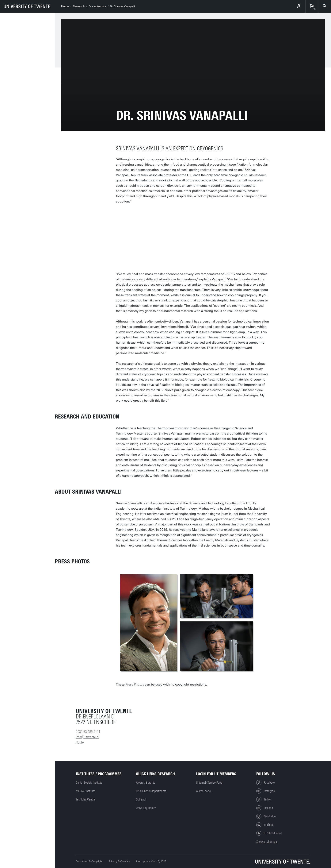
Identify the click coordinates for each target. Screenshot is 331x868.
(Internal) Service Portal (210, 783)
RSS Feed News (269, 833)
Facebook (266, 783)
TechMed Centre (85, 799)
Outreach (141, 799)
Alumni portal (204, 791)
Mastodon (266, 816)
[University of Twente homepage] (27, 6)
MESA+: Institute (85, 791)
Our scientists (97, 6)
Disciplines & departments (151, 791)
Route (80, 742)
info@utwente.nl (87, 737)
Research (79, 6)
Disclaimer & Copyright (89, 861)
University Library (146, 808)
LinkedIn (265, 808)
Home (65, 6)
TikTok (264, 799)
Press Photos (135, 684)
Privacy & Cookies (119, 861)
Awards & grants (146, 783)
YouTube (265, 825)
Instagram (266, 791)
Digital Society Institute (89, 783)
